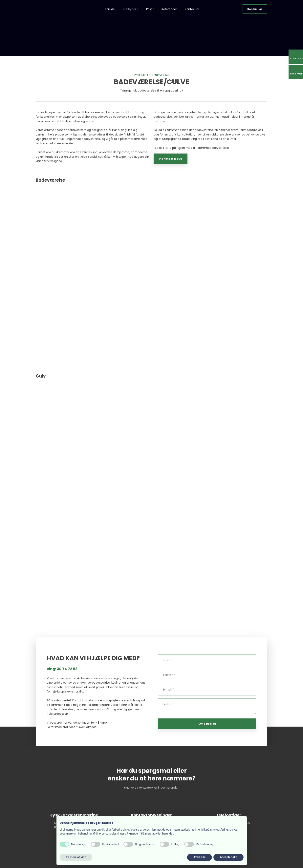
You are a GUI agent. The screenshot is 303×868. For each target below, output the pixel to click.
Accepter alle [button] (228, 857)
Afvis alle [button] (199, 857)
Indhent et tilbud (171, 159)
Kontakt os (192, 9)
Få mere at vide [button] (76, 857)
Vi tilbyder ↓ (130, 9)
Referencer (169, 9)
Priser (150, 9)
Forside (110, 9)
